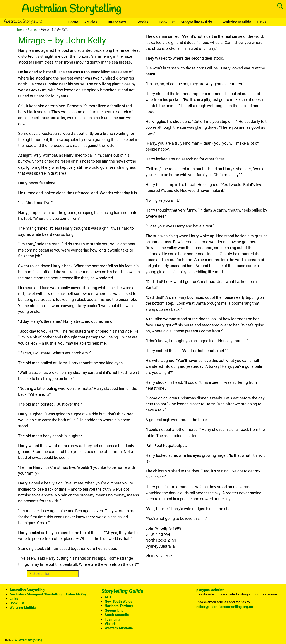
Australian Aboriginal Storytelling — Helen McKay (48, 594)
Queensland (114, 610)
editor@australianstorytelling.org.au (225, 607)
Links (262, 22)
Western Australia (119, 628)
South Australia (117, 615)
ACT (108, 597)
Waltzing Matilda (237, 22)
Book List (167, 22)
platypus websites (210, 590)
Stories (142, 22)
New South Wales (118, 601)
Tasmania (112, 619)
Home (73, 22)
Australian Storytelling (71, 9)
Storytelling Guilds (196, 22)
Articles (91, 22)
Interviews (117, 22)
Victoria (111, 624)
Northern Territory (119, 606)
